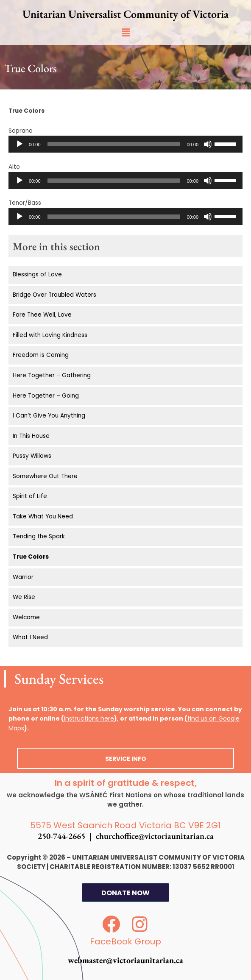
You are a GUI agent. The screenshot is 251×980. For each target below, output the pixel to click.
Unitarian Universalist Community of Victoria (126, 14)
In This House (31, 436)
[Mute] (208, 144)
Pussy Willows (32, 456)
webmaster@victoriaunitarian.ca (126, 960)
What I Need (30, 637)
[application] (126, 144)
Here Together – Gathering (52, 375)
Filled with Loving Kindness (50, 335)
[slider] (114, 144)
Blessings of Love (37, 274)
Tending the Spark (39, 536)
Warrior (23, 577)
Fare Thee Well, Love (42, 315)
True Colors (31, 557)
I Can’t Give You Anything (49, 416)
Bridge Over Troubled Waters (54, 295)
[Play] (20, 144)
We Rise (24, 597)
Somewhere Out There (45, 476)
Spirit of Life (30, 496)
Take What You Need (43, 516)
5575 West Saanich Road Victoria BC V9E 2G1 (126, 825)
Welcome (26, 617)
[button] (126, 33)
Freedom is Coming (41, 355)
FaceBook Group (126, 941)
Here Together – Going (46, 396)
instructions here (89, 718)
